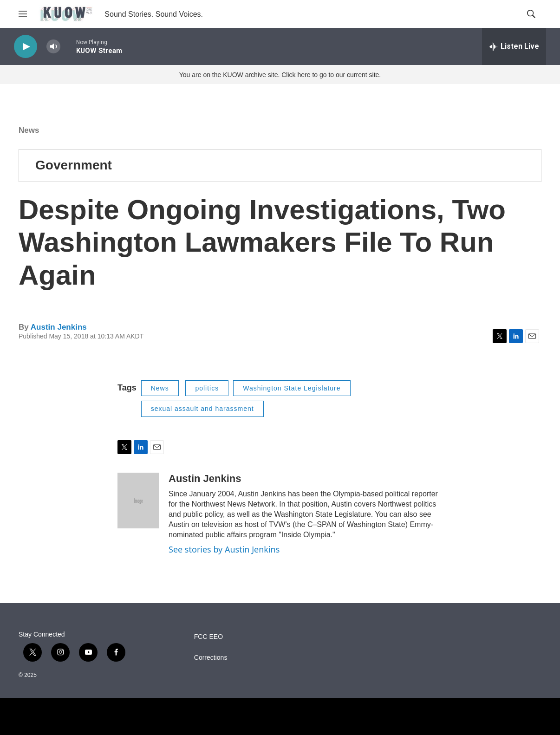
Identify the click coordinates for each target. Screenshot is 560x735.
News (29, 130)
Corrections (211, 658)
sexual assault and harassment (202, 409)
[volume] (53, 47)
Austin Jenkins (59, 327)
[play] (26, 47)
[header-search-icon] (531, 14)
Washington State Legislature (292, 388)
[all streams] (514, 46)
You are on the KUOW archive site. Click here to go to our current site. (280, 75)
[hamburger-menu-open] (23, 14)
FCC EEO (208, 637)
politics (207, 388)
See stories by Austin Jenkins (224, 549)
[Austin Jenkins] (138, 501)
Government (74, 165)
